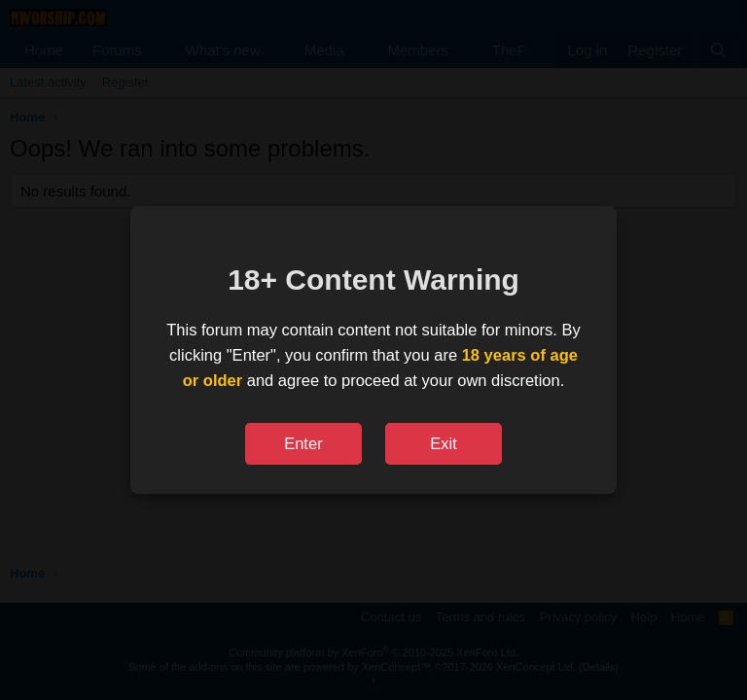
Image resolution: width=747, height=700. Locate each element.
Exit (444, 443)
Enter (303, 443)
